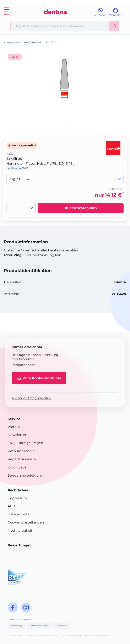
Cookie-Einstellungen (26, 522)
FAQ (11, 443)
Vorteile (14, 427)
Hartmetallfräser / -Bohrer (24, 42)
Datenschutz (18, 514)
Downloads (17, 467)
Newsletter (17, 435)
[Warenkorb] (118, 13)
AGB (11, 506)
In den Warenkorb (81, 208)
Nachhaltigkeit (20, 530)
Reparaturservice (22, 459)
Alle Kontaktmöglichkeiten (31, 398)
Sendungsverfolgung (25, 475)
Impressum (17, 498)
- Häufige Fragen (29, 443)
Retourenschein (21, 451)
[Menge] (21, 208)
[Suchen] (114, 26)
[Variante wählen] (65, 179)
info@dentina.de (23, 365)
